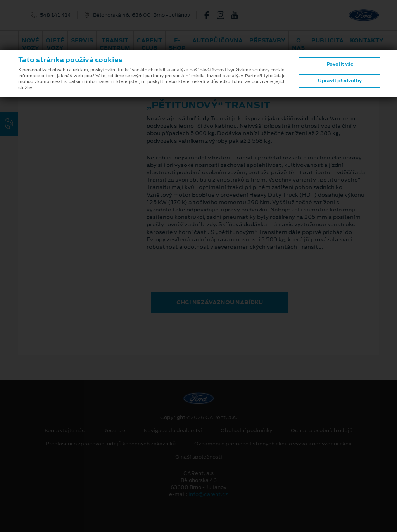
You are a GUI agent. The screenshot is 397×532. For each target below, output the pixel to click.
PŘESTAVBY (267, 40)
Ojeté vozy (55, 44)
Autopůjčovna (217, 40)
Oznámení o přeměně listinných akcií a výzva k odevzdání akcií (273, 444)
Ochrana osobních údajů (322, 431)
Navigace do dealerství (173, 431)
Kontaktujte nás (65, 431)
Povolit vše (340, 64)
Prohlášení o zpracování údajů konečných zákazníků (111, 444)
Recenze (114, 431)
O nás (298, 44)
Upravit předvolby (340, 81)
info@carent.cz (208, 494)
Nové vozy (30, 44)
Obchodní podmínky (246, 431)
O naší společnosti (199, 457)
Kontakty (367, 40)
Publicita (327, 40)
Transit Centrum (115, 44)
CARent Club (149, 44)
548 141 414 (55, 15)
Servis (82, 40)
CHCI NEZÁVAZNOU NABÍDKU (220, 302)
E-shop (177, 44)
